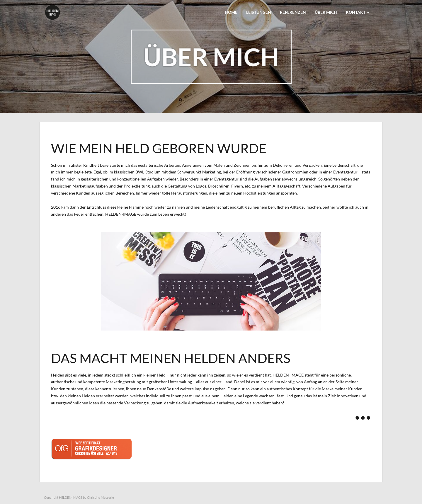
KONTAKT (358, 12)
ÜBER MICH (326, 12)
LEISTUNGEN (259, 12)
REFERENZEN (293, 12)
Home (231, 12)
